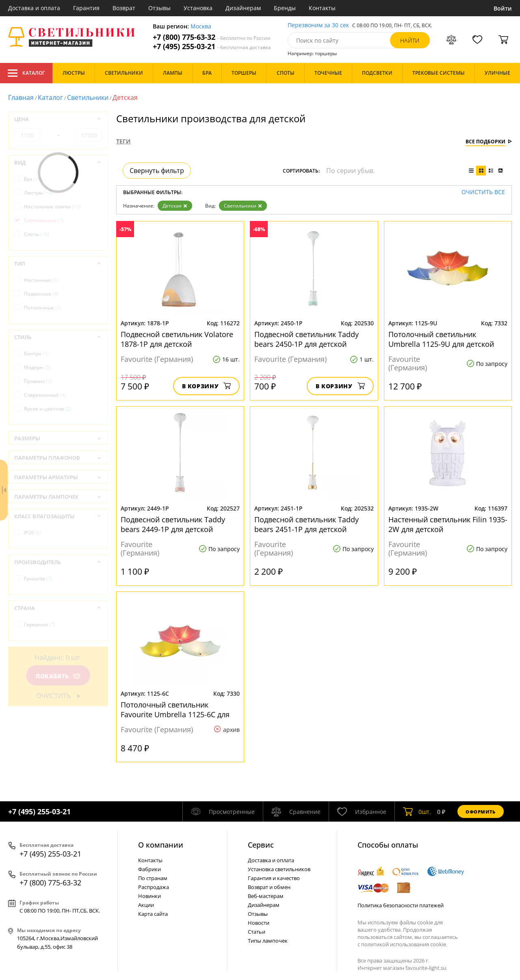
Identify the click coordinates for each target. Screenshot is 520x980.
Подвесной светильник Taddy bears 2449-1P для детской (173, 524)
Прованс (38, 381)
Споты (37, 234)
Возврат (124, 8)
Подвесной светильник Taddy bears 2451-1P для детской (307, 524)
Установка (198, 8)
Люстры (38, 193)
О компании (161, 845)
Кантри (36, 354)
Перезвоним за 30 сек (318, 25)
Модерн (37, 367)
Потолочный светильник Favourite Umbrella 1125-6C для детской (175, 710)
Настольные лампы (52, 207)
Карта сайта (153, 914)
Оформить (481, 812)
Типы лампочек (268, 941)
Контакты (322, 8)
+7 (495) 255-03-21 (212, 47)
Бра (33, 179)
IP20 (32, 533)
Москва (201, 27)
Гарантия (86, 8)
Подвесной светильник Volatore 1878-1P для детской (177, 339)
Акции (146, 905)
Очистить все (483, 192)
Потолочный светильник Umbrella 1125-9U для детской (441, 339)
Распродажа (154, 887)
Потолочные (43, 308)
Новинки (149, 896)
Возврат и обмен (269, 887)
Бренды (285, 8)
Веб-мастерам (266, 896)
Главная (21, 97)
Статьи (257, 932)
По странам (153, 878)
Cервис (261, 845)
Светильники (88, 97)
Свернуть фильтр (157, 171)
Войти (503, 8)
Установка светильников (279, 869)
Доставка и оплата (34, 8)
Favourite (38, 579)
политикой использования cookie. (404, 944)
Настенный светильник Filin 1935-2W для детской (448, 524)
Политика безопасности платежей (401, 905)
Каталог (26, 73)
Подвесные (41, 294)
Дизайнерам (243, 8)
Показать (58, 676)
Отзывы (159, 8)
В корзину (207, 386)
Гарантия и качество (274, 878)
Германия (40, 624)
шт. (417, 811)
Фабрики (149, 869)
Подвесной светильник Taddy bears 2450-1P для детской (307, 339)
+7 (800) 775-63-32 (212, 37)
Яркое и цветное (48, 409)
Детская (175, 206)
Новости (259, 923)
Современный (45, 395)
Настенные (41, 280)
